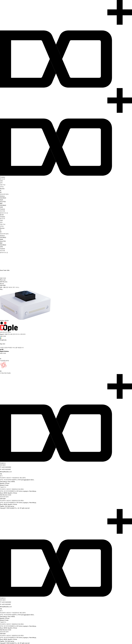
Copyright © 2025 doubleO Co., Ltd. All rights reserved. (15, 508)
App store (66, 343)
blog (1, 289)
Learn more (3, 278)
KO (1, 215)
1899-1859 (3, 499)
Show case (3, 280)
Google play (66, 339)
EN (3, 215)
